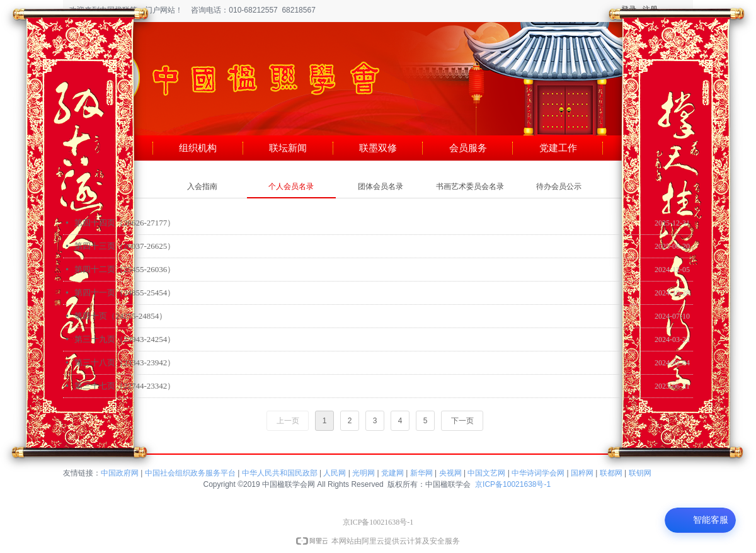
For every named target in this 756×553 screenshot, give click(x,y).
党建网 (392, 473)
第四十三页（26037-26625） (125, 246)
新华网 (421, 473)
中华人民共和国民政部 (280, 473)
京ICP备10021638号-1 (513, 484)
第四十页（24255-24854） (121, 316)
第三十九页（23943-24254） (125, 339)
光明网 (364, 473)
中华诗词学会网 (538, 473)
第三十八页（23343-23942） (125, 362)
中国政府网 (120, 473)
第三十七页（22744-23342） (125, 386)
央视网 (450, 473)
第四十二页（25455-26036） (125, 269)
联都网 (611, 473)
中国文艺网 (486, 473)
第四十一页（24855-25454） (125, 293)
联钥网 (640, 473)
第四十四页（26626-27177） (125, 223)
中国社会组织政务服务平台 (190, 473)
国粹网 (582, 473)
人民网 (335, 473)
